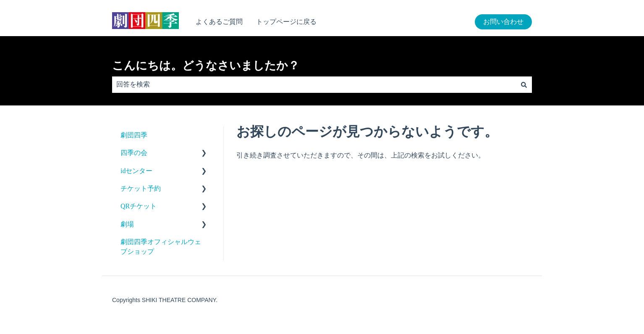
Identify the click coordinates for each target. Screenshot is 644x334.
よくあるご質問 (219, 22)
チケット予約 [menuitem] (141, 188)
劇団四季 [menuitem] (134, 135)
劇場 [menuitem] (127, 224)
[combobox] (314, 84)
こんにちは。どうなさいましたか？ (206, 66)
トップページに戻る (286, 22)
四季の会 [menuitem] (134, 153)
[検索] (524, 84)
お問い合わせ (503, 22)
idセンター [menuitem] (136, 171)
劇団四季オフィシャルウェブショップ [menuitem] (161, 246)
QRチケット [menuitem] (139, 206)
